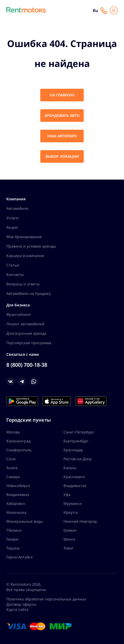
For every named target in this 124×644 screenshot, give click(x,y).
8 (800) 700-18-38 (27, 365)
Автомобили (17, 208)
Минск (69, 539)
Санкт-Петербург (79, 432)
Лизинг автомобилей (25, 324)
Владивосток (75, 486)
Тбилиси (14, 530)
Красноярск (74, 477)
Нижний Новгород (80, 521)
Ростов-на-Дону (78, 459)
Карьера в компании (25, 256)
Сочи (11, 459)
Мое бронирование (24, 237)
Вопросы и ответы (23, 284)
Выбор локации (62, 156)
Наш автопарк (62, 136)
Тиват (69, 548)
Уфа (67, 494)
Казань (70, 468)
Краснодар (73, 450)
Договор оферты (21, 604)
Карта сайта (17, 609)
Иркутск (71, 512)
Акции (12, 227)
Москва (13, 432)
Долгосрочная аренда (26, 333)
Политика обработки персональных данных (46, 599)
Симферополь (19, 450)
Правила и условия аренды (31, 246)
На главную (62, 95)
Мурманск (73, 503)
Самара (13, 477)
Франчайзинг (19, 314)
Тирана (13, 548)
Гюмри (12, 539)
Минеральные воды (25, 521)
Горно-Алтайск (19, 557)
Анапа (12, 468)
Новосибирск (18, 486)
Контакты (15, 274)
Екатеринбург (76, 441)
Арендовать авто (62, 115)
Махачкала (16, 512)
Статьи (13, 265)
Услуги (12, 218)
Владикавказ (18, 494)
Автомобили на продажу (29, 293)
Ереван (70, 530)
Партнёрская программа (29, 343)
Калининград (18, 441)
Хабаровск (16, 503)
